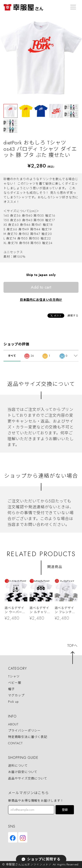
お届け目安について (23, 772)
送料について (18, 766)
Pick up (13, 702)
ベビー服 (15, 683)
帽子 (11, 689)
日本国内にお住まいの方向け (41, 300)
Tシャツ (14, 676)
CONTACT (15, 743)
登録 (65, 810)
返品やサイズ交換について (28, 778)
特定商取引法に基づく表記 (28, 737)
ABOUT (13, 724)
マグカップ (16, 695)
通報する (73, 316)
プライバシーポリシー (24, 731)
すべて (12, 356)
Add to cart (41, 287)
